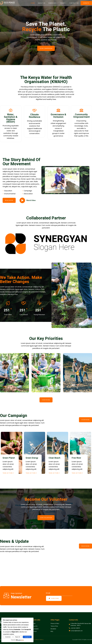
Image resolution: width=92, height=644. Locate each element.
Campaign (53, 3)
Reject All (18, 637)
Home (33, 3)
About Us (42, 3)
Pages (63, 3)
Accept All (27, 637)
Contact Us (74, 3)
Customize (8, 637)
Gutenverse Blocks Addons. (36, 640)
